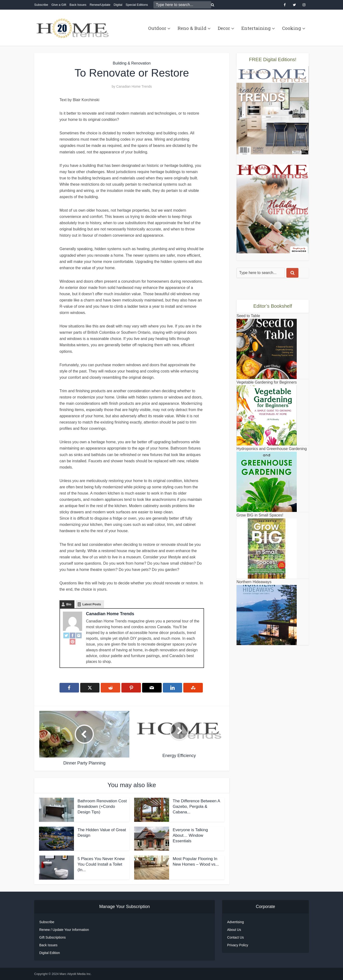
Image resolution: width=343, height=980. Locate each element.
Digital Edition (50, 953)
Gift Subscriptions (53, 937)
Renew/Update (100, 5)
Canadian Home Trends (134, 86)
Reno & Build (192, 28)
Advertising (235, 922)
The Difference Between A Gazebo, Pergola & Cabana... (196, 807)
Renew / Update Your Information (64, 930)
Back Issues (78, 5)
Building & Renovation (132, 63)
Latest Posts (92, 604)
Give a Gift (59, 5)
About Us (234, 930)
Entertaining (256, 28)
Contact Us (235, 937)
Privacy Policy (238, 945)
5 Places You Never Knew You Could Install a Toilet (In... (101, 864)
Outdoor (157, 28)
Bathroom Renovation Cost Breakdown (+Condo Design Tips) (102, 807)
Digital (118, 5)
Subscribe (41, 5)
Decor (224, 28)
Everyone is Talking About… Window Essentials (190, 835)
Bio (69, 604)
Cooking (292, 28)
